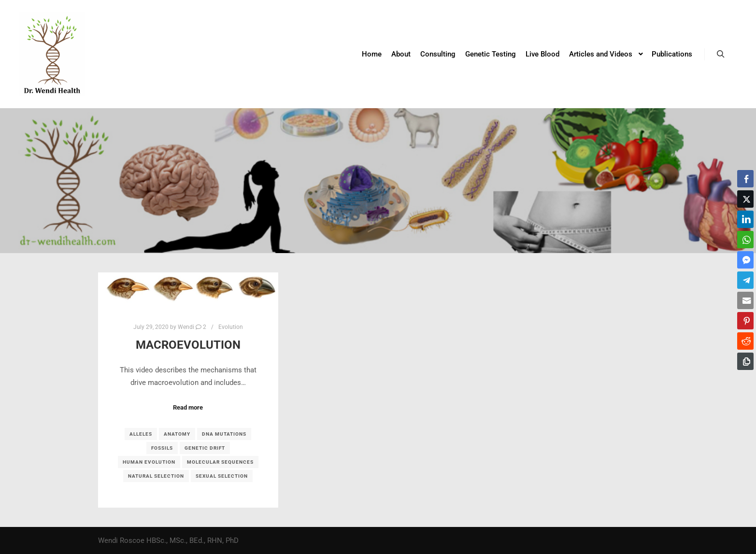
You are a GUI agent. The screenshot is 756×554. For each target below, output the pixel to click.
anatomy (177, 434)
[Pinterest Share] (745, 321)
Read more (188, 407)
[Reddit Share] (745, 341)
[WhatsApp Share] (745, 240)
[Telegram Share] (745, 280)
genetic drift (205, 448)
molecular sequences (220, 462)
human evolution (149, 462)
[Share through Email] (745, 300)
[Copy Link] (745, 361)
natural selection (156, 476)
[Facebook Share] (745, 179)
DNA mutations (224, 434)
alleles (141, 434)
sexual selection (222, 476)
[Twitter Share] (745, 199)
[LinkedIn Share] (745, 219)
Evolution (231, 327)
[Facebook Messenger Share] (745, 260)
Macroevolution (188, 345)
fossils (162, 448)
